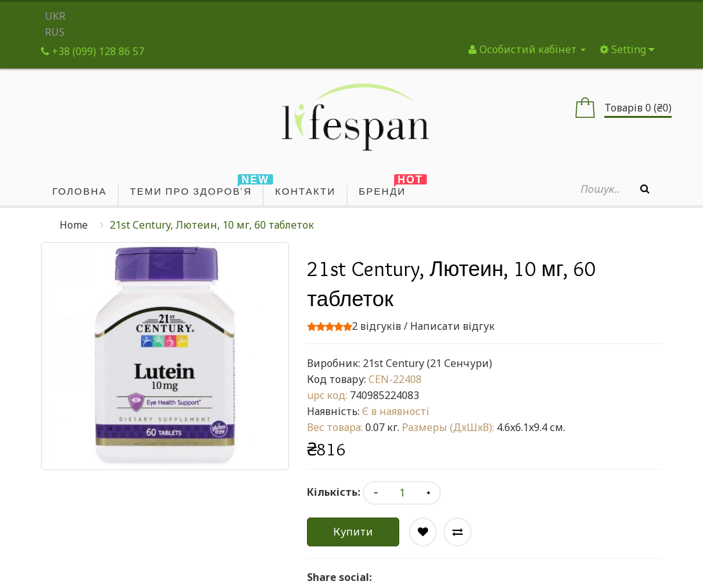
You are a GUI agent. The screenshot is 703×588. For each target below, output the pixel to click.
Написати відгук (452, 326)
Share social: (339, 577)
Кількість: (334, 492)
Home (74, 225)
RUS (55, 32)
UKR (55, 16)
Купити (353, 532)
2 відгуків (376, 326)
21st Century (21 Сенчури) (427, 363)
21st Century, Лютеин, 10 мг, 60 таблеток (212, 225)
